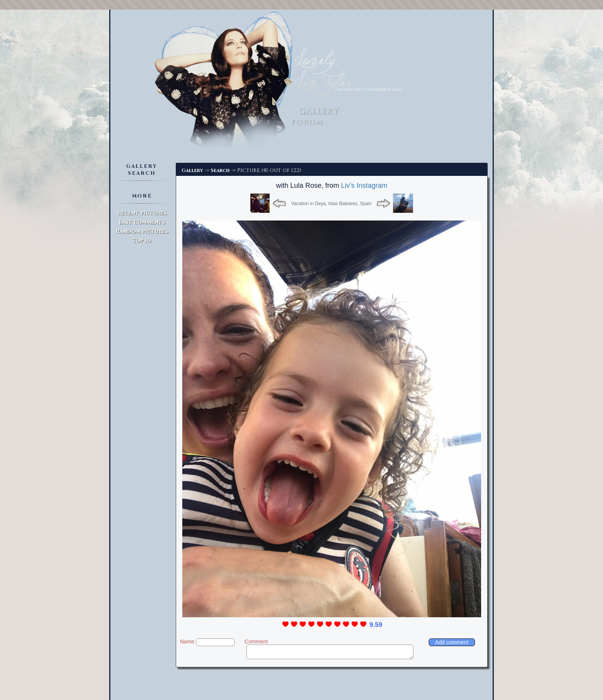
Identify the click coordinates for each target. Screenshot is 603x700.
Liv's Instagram (364, 185)
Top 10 (142, 241)
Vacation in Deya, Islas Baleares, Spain (331, 204)
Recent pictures (142, 213)
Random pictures (142, 231)
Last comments (142, 222)
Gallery (192, 170)
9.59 (376, 625)
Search (220, 170)
